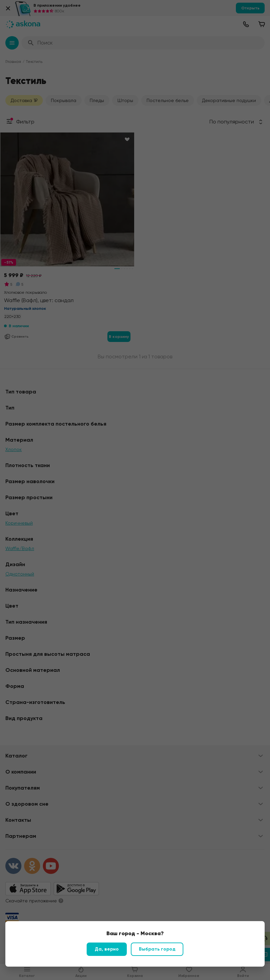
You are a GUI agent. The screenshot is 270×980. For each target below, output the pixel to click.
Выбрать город (157, 949)
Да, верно (107, 949)
